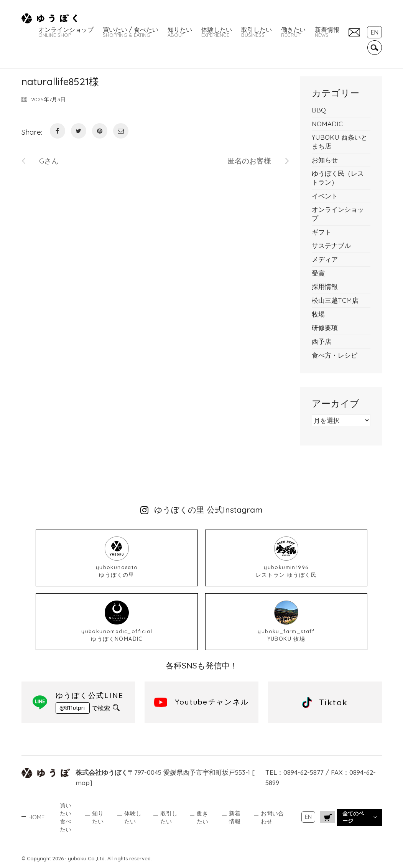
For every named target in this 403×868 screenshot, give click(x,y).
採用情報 (325, 286)
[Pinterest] (100, 131)
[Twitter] (79, 131)
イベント (325, 196)
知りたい (98, 817)
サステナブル (331, 245)
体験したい (133, 817)
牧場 (318, 314)
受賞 (318, 273)
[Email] (121, 131)
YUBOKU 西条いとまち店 (340, 142)
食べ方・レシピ (335, 355)
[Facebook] (58, 131)
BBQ (319, 110)
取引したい (169, 817)
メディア (325, 259)
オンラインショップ (338, 214)
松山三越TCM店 (335, 300)
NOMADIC (327, 124)
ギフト (322, 232)
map (83, 783)
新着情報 (235, 817)
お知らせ (325, 160)
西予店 (322, 341)
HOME (36, 817)
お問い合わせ (272, 817)
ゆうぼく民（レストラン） (338, 178)
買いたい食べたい (66, 817)
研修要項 (325, 328)
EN (308, 817)
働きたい (202, 817)
